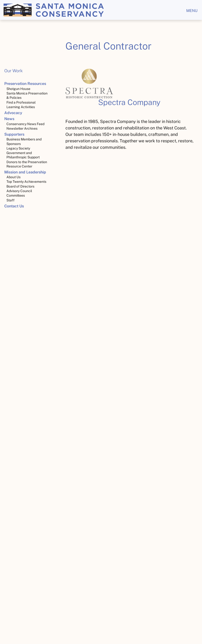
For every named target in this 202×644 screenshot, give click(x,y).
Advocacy (13, 113)
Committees (16, 195)
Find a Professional (21, 102)
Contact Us (14, 206)
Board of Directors (20, 186)
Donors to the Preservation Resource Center (27, 164)
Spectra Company (129, 102)
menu (192, 11)
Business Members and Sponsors (24, 141)
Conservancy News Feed (25, 124)
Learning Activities (21, 107)
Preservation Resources (25, 84)
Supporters (14, 134)
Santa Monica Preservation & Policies (27, 95)
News (9, 119)
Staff (11, 200)
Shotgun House (18, 89)
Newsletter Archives (22, 128)
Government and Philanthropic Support (23, 155)
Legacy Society (18, 148)
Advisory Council (19, 191)
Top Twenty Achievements (26, 182)
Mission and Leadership (25, 172)
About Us (13, 177)
